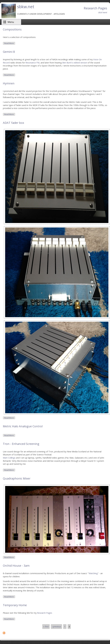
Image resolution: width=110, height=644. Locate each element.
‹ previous (56, 627)
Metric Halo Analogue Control (23, 426)
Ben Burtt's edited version (75, 63)
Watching (93, 573)
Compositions (12, 29)
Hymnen (9, 83)
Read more (10, 43)
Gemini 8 (9, 52)
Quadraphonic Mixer (17, 478)
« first (46, 627)
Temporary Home (15, 605)
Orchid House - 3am (16, 566)
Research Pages (45, 613)
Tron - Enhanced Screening (21, 444)
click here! (103, 12)
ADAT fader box (13, 123)
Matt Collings (9, 458)
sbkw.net (26, 7)
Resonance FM (32, 63)
